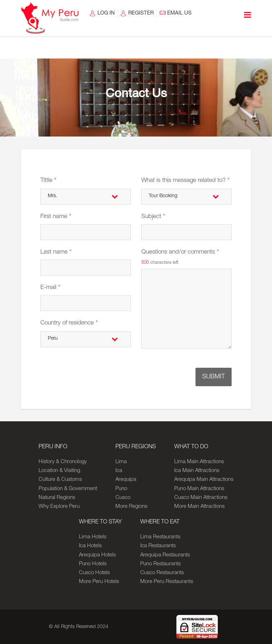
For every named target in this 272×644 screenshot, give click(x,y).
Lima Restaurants (160, 537)
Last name (56, 252)
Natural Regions (57, 498)
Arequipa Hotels (97, 555)
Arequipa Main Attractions (204, 480)
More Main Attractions (199, 507)
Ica (119, 471)
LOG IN (106, 13)
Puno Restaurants (160, 564)
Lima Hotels (93, 537)
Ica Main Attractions (197, 471)
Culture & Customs (60, 480)
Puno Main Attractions (199, 489)
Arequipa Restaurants (165, 555)
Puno (121, 489)
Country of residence (69, 323)
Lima (121, 462)
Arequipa (126, 480)
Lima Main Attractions (199, 462)
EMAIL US (179, 13)
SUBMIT (214, 377)
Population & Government (68, 489)
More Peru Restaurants (167, 582)
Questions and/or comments (180, 252)
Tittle (48, 181)
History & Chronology (63, 462)
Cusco (123, 498)
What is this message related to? (185, 181)
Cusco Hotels (94, 573)
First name (56, 217)
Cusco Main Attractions (201, 498)
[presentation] (120, 374)
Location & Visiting (59, 471)
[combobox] (86, 197)
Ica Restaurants (158, 546)
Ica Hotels (90, 546)
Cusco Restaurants (162, 573)
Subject (153, 217)
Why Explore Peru (59, 507)
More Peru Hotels (99, 582)
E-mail (50, 288)
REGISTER (141, 13)
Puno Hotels (93, 564)
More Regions (131, 507)
